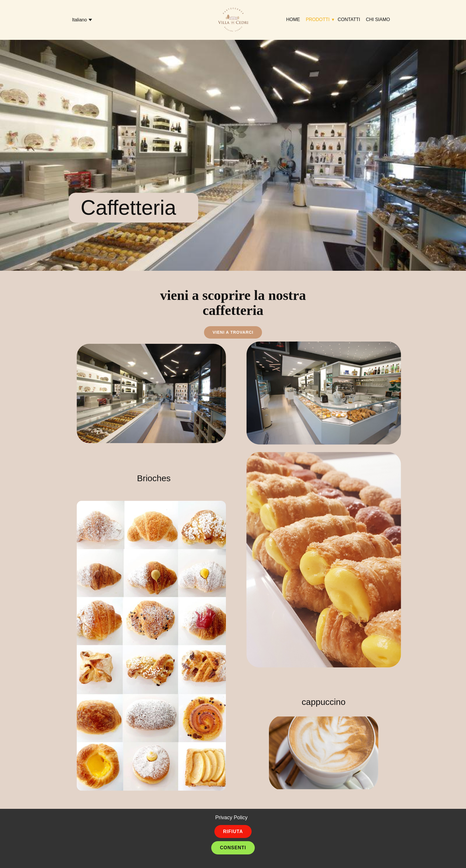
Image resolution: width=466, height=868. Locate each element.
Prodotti (318, 19)
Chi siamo (378, 19)
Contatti (349, 19)
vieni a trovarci (233, 332)
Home (293, 19)
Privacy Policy (231, 817)
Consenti (233, 848)
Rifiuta (233, 831)
